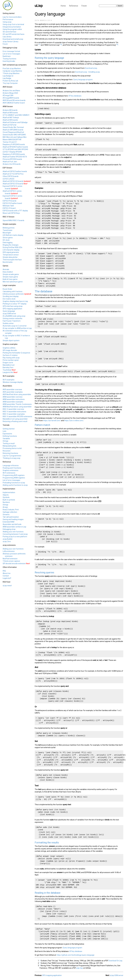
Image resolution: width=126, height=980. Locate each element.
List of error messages (11, 54)
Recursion (7, 451)
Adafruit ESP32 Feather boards (15, 171)
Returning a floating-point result (15, 421)
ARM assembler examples (13, 402)
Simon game (8, 238)
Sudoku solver (8, 323)
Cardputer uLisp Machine (12, 71)
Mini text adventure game (13, 282)
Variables (6, 439)
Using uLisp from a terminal (13, 24)
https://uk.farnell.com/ (52, 421)
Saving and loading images (13, 519)
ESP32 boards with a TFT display (15, 211)
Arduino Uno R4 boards (12, 164)
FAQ (4, 571)
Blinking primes (9, 228)
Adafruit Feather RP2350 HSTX (15, 157)
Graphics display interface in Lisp (15, 301)
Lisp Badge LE (8, 76)
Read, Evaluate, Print (11, 510)
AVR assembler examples (13, 392)
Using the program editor (12, 29)
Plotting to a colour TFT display (15, 304)
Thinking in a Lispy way (12, 458)
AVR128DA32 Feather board (14, 103)
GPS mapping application (12, 309)
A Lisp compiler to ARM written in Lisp (17, 328)
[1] (40, 44)
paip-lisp (80, 968)
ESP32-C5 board (9, 208)
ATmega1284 (8, 95)
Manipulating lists (9, 446)
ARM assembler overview (13, 397)
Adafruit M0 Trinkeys (11, 118)
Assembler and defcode (12, 524)
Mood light (7, 233)
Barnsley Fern (8, 367)
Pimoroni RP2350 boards (12, 159)
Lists (4, 431)
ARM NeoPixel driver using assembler (17, 407)
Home (63, 6)
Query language (9, 311)
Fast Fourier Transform (12, 321)
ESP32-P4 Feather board (12, 203)
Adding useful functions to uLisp (15, 485)
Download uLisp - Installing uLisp (87, 72)
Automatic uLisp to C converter (15, 326)
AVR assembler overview (12, 390)
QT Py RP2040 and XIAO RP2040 (15, 149)
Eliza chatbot (8, 272)
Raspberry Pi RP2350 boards (14, 154)
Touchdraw (7, 370)
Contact (6, 576)
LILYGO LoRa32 (8, 179)
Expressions (7, 434)
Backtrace (7, 56)
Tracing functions (9, 59)
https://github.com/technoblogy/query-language (75, 955)
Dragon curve (8, 363)
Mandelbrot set (9, 365)
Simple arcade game (11, 274)
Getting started (9, 429)
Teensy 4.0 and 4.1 (10, 142)
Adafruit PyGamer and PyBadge (15, 122)
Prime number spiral (11, 360)
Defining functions (10, 436)
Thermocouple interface (12, 260)
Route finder (8, 289)
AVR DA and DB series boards (14, 100)
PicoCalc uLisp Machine (12, 68)
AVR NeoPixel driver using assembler (17, 394)
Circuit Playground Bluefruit (13, 132)
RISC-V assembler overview (13, 409)
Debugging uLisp (9, 529)
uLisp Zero (7, 541)
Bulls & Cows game (10, 279)
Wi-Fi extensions (9, 473)
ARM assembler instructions (14, 399)
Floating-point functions (12, 468)
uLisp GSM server (9, 314)
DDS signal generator (11, 252)
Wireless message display (13, 382)
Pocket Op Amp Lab (10, 81)
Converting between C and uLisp (15, 534)
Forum (84, 6)
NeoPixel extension (10, 559)
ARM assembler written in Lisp (14, 527)
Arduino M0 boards (10, 110)
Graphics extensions (11, 470)
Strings (5, 441)
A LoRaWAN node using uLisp (14, 316)
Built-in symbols (9, 500)
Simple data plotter (10, 257)
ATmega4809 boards (11, 98)
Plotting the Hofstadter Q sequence (16, 353)
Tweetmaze (8, 230)
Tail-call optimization (11, 517)
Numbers (6, 502)
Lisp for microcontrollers (12, 17)
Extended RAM (8, 522)
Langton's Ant (8, 372)
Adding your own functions (13, 532)
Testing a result (9, 443)
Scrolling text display (11, 296)
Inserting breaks (9, 61)
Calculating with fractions (13, 292)
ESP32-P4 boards (10, 201)
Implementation (9, 492)
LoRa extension (9, 551)
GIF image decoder (10, 350)
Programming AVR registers (14, 475)
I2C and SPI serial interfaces (14, 34)
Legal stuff (7, 578)
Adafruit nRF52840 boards (13, 130)
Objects (6, 495)
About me (7, 573)
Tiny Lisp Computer (10, 83)
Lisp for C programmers (12, 456)
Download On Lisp (115, 961)
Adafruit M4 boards (10, 120)
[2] (61, 44)
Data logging (8, 242)
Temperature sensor (11, 255)
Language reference (11, 465)
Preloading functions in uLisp (14, 483)
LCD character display (11, 250)
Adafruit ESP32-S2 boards (13, 181)
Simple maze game (10, 277)
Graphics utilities (9, 348)
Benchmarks (8, 262)
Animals (6, 269)
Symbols (6, 497)
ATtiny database (75, 96)
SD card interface (9, 32)
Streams (6, 515)
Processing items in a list (12, 448)
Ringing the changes (11, 245)
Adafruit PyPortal (9, 125)
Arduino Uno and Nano (11, 91)
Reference (74, 6)
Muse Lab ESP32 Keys (11, 213)
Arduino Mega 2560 (10, 93)
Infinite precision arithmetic (13, 294)
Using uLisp (7, 22)
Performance (8, 19)
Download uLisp (91, 68)
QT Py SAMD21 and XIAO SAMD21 (16, 115)
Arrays (5, 507)
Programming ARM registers (14, 478)
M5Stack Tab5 (8, 206)
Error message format (11, 51)
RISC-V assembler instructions (14, 412)
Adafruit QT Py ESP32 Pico (13, 174)
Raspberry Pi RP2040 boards (14, 144)
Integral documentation (12, 27)
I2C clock (6, 240)
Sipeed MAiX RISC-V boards (13, 220)
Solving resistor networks (12, 318)
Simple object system (11, 341)
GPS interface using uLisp (13, 306)
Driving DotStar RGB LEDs (12, 247)
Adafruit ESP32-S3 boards (13, 184)
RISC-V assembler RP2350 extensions (17, 416)
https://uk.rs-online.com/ (74, 421)
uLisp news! (7, 586)
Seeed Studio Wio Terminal (13, 127)
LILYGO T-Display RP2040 (12, 152)
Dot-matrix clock (9, 299)
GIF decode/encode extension (14, 564)
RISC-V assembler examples (14, 414)
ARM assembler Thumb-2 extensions (17, 404)
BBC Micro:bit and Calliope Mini (15, 137)
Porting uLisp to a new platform (15, 537)
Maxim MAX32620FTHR (12, 140)
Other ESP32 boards (11, 176)
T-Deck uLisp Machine (11, 73)
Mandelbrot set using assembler (15, 419)
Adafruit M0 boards (10, 113)
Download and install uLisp (13, 39)
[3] (117, 44)
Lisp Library (7, 37)
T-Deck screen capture (11, 561)
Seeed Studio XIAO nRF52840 (14, 135)
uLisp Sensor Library (11, 42)
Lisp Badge (7, 78)
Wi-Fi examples (9, 380)
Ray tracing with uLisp (11, 358)
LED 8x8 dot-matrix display (13, 235)
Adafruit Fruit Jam (10, 162)
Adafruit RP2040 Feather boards (15, 147)
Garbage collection (10, 512)
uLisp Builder (8, 539)
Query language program (83, 80)
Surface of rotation (10, 355)
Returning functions (10, 453)
